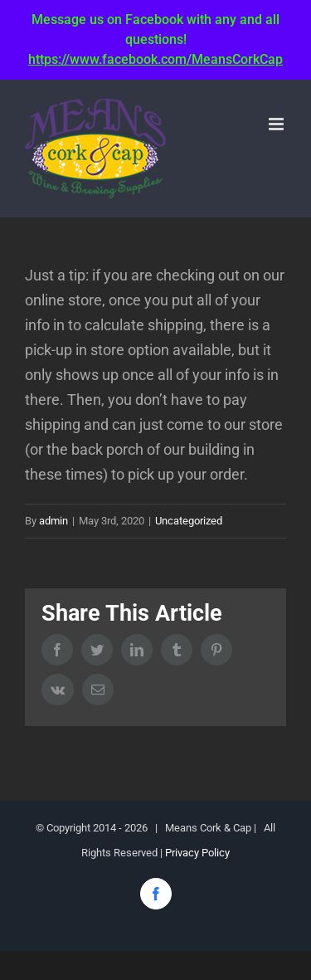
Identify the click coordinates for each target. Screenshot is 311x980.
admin (53, 521)
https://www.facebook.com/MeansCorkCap (155, 59)
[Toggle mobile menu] (277, 124)
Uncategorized (189, 521)
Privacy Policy (197, 853)
